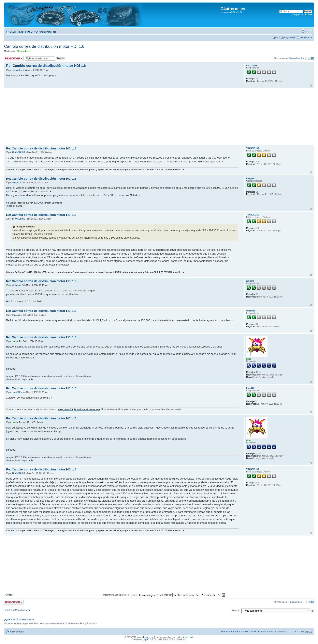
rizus (14, 341)
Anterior (10, 595)
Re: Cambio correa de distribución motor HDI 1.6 (46, 66)
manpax (16, 183)
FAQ (277, 37)
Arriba (311, 86)
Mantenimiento (48, 32)
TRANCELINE (18, 152)
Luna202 (16, 392)
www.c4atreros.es (145, 637)
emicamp (16, 315)
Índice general (17, 632)
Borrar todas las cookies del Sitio (249, 631)
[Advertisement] (126, 117)
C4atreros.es (16, 32)
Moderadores (24, 51)
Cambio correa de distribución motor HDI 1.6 (44, 46)
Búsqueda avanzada (302, 14)
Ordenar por (179, 595)
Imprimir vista (303, 31)
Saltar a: (236, 610)
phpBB (146, 639)
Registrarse (290, 37)
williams (16, 285)
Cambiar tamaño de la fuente (309, 31)
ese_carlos (17, 70)
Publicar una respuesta (14, 58)
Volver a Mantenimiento (18, 610)
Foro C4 (29, 32)
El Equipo (226, 631)
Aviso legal (188, 637)
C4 (37, 32)
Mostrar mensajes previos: (131, 595)
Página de (296, 58)
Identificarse (306, 37)
